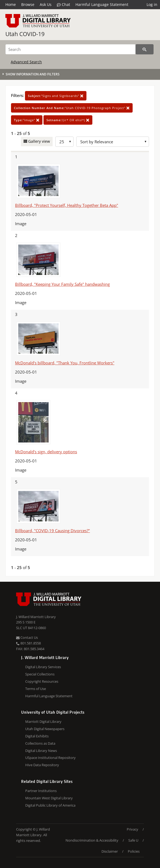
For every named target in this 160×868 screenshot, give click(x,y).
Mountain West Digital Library (49, 798)
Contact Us (27, 637)
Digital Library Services (43, 667)
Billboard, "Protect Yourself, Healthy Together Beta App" (67, 205)
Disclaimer (110, 851)
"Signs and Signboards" (56, 96)
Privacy (132, 829)
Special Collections (40, 674)
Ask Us (46, 4)
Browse (28, 4)
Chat (63, 5)
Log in (152, 4)
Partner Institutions (41, 791)
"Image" (27, 120)
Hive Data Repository (42, 765)
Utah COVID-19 (25, 34)
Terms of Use (36, 689)
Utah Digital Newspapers (45, 729)
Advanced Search (26, 62)
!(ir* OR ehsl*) (68, 120)
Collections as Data (40, 743)
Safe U (133, 840)
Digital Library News (41, 751)
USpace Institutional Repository (50, 758)
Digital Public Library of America (50, 805)
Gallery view (39, 141)
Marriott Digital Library (43, 721)
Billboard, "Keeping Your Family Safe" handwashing (62, 284)
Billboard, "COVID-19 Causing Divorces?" (52, 531)
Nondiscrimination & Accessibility (92, 840)
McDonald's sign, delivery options (46, 452)
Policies (134, 851)
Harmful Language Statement (102, 4)
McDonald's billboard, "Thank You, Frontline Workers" (65, 363)
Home (11, 4)
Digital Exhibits (37, 736)
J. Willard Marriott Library (36, 617)
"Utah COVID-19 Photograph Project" (72, 108)
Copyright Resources (42, 681)
